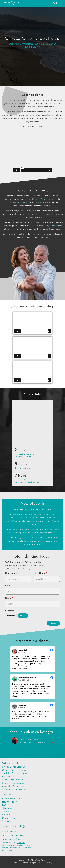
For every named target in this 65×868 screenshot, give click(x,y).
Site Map (7, 821)
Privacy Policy (9, 818)
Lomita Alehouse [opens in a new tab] (42, 202)
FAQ (4, 805)
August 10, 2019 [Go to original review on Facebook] (24, 680)
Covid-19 (6, 815)
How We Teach (10, 802)
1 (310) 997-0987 (23, 468)
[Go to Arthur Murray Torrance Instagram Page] (24, 827)
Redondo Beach (26, 848)
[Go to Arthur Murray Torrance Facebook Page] (20, 827)
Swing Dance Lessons (13, 783)
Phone (9, 598)
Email (8, 586)
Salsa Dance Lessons (12, 780)
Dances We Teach (11, 799)
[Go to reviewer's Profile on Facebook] (15, 707)
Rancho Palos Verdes (10, 848)
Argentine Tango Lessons (15, 786)
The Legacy (8, 808)
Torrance (23, 616)
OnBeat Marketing (45, 863)
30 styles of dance (52, 226)
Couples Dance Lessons (14, 770)
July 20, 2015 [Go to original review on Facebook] (23, 652)
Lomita (27, 845)
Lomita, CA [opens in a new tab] (38, 199)
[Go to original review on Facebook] (52, 650)
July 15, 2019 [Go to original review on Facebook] (23, 708)
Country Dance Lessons (14, 789)
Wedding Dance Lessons (15, 773)
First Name (11, 573)
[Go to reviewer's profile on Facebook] (15, 679)
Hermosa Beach (17, 845)
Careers (6, 812)
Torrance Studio (10, 827)
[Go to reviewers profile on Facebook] (15, 651)
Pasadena (11, 616)
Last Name (40, 573)
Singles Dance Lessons (13, 767)
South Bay (21, 843)
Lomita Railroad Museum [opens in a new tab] (17, 202)
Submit (53, 623)
